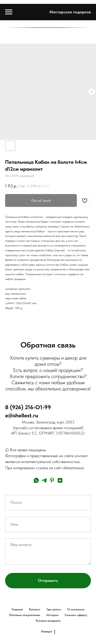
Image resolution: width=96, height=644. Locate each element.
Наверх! (48, 632)
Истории (52, 615)
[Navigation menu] (9, 12)
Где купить (54, 609)
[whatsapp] (36, 480)
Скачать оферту (76, 615)
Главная (17, 609)
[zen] (60, 480)
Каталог (35, 609)
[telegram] (44, 480)
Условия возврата (48, 621)
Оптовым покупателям (25, 615)
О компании (76, 609)
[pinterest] (52, 480)
